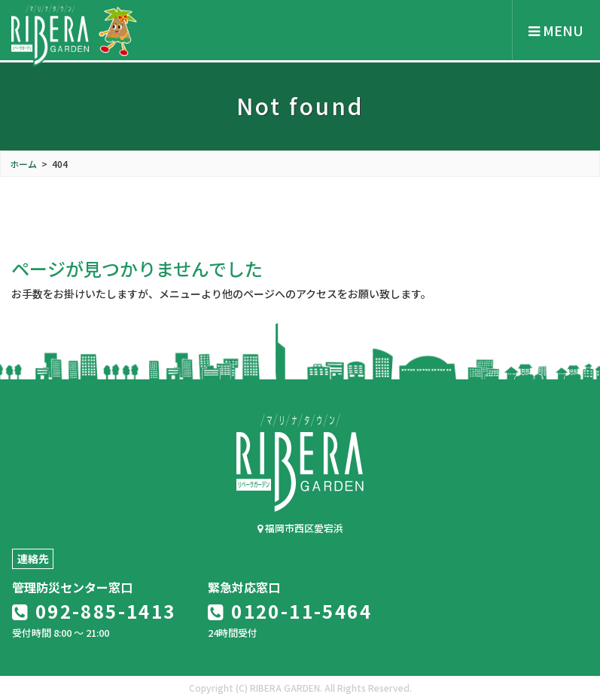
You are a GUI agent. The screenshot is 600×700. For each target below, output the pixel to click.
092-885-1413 (94, 611)
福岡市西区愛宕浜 (300, 528)
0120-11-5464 (290, 611)
